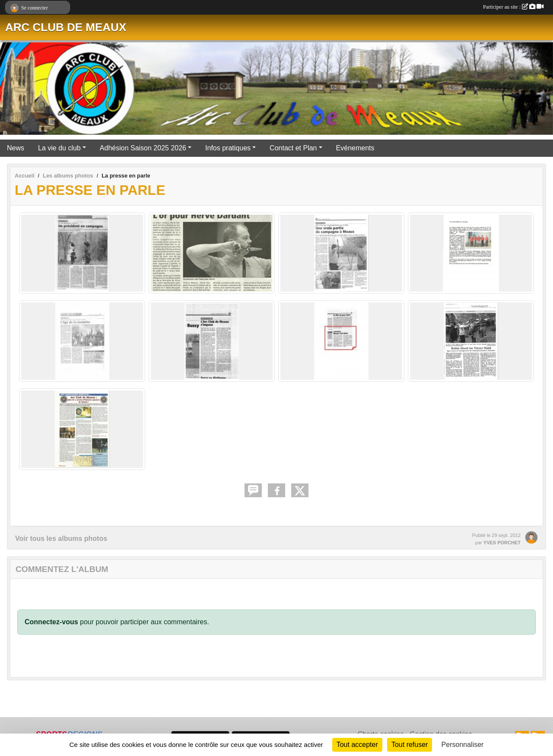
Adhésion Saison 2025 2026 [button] (143, 148)
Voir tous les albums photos (61, 538)
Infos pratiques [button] (228, 148)
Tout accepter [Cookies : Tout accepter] (357, 745)
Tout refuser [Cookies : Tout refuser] (410, 745)
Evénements (355, 148)
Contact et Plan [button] (293, 148)
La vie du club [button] (59, 148)
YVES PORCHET (502, 543)
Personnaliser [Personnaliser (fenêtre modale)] (463, 745)
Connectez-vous (51, 622)
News (16, 148)
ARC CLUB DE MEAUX (66, 27)
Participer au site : (513, 7)
